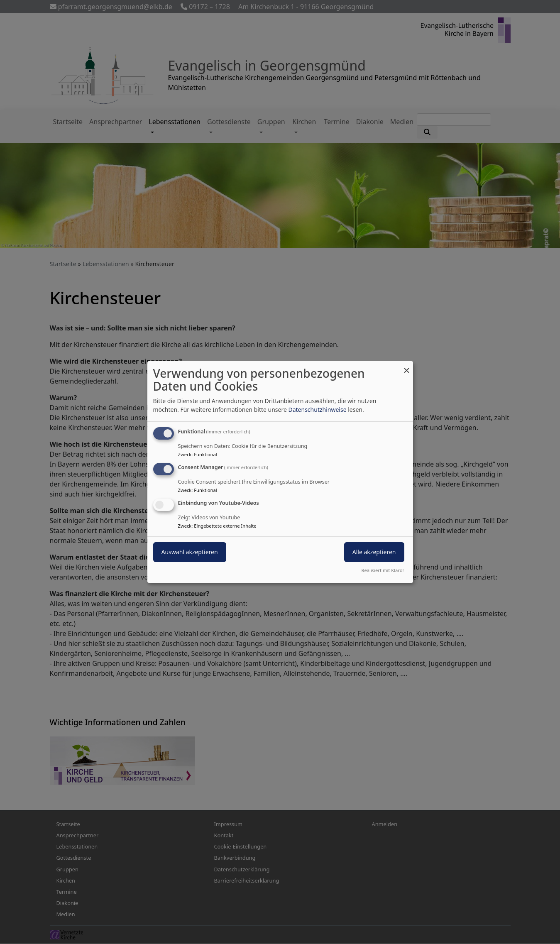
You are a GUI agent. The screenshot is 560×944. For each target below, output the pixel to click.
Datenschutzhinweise (317, 410)
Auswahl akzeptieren (190, 552)
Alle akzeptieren (374, 552)
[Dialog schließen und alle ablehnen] (407, 366)
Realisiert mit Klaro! (383, 570)
